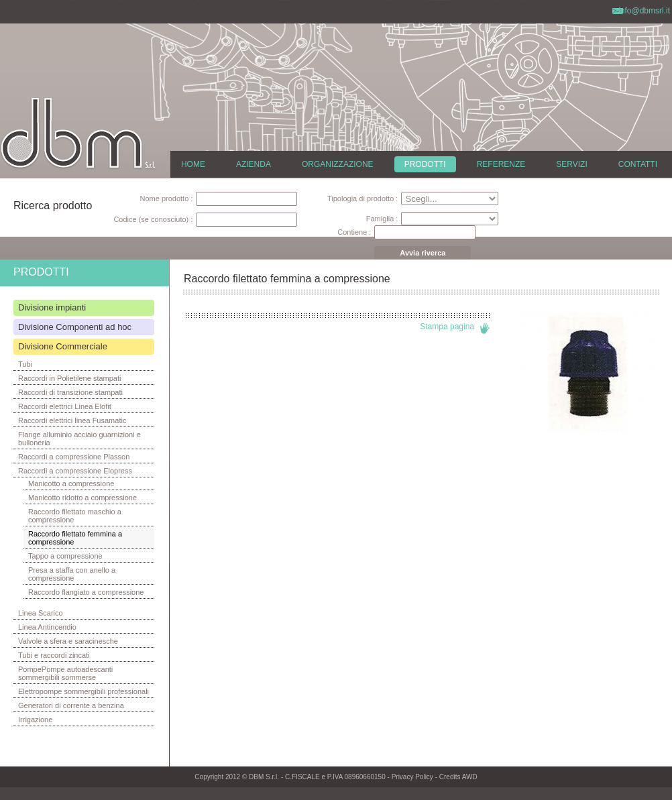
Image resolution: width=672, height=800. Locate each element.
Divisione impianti (52, 307)
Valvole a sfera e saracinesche (68, 641)
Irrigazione (35, 720)
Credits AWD (458, 777)
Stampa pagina (447, 327)
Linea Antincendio (47, 627)
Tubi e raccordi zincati (54, 655)
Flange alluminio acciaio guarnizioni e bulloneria (79, 439)
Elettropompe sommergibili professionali (83, 691)
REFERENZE (501, 164)
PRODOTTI (425, 164)
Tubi (25, 364)
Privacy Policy (412, 777)
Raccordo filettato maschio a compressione (75, 516)
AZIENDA (254, 164)
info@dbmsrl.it (644, 11)
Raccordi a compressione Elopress (75, 471)
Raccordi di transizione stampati (70, 392)
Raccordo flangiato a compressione (86, 592)
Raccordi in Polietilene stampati (69, 378)
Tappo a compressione (65, 556)
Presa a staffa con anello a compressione (72, 574)
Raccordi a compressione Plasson (74, 457)
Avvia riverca (423, 253)
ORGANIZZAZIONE (338, 164)
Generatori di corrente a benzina (71, 705)
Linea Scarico (41, 613)
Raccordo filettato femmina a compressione (75, 538)
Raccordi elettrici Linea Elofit (65, 406)
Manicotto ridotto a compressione (82, 498)
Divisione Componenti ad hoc (75, 327)
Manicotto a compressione (71, 483)
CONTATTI (638, 164)
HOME (193, 164)
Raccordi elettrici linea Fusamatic (72, 420)
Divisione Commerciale (63, 346)
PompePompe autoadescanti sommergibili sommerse (65, 673)
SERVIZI (571, 164)
